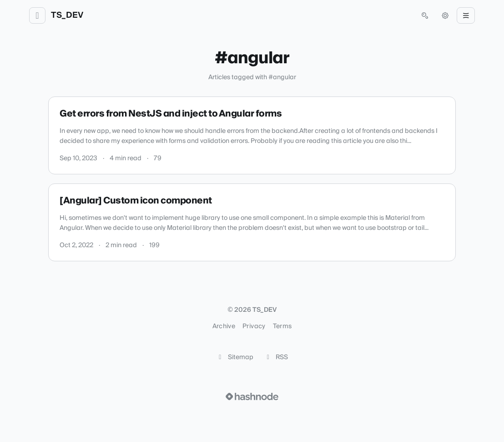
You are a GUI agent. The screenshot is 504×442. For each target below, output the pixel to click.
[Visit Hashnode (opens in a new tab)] (252, 396)
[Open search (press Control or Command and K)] (425, 15)
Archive (224, 326)
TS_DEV (67, 15)
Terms (282, 326)
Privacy (254, 326)
